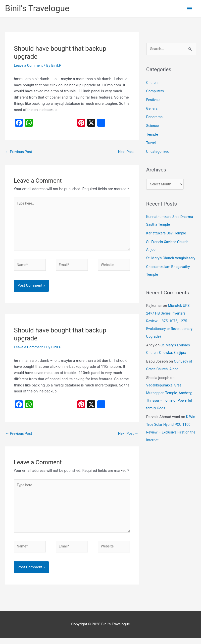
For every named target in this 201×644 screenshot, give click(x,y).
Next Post (128, 153)
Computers (155, 92)
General (153, 109)
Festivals (154, 100)
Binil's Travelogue (38, 9)
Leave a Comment (29, 66)
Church (152, 83)
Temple (152, 134)
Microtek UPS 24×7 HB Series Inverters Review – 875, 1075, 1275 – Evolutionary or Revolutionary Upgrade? (170, 325)
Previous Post (19, 153)
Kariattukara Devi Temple (167, 232)
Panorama (155, 117)
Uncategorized (158, 151)
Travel (151, 142)
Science (153, 125)
